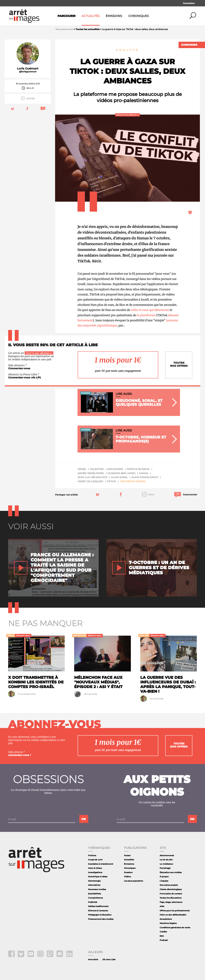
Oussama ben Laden (121, 473)
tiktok (111, 481)
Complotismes (95, 898)
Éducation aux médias (171, 872)
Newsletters (166, 919)
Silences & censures (98, 911)
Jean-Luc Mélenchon (92, 477)
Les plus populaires (133, 881)
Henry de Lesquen (90, 481)
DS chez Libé (109, 959)
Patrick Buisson (138, 469)
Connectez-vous (19, 368)
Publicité (93, 902)
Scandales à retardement (101, 864)
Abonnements (167, 855)
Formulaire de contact (171, 894)
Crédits (163, 932)
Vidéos (127, 877)
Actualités (91, 16)
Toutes (127, 855)
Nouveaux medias (133, 481)
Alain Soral (119, 477)
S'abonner (189, 45)
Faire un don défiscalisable (173, 915)
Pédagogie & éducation (100, 915)
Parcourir (66, 16)
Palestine (97, 469)
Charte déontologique (171, 889)
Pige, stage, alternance (171, 902)
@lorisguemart (28, 72)
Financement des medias (101, 919)
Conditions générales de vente (175, 928)
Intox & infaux (95, 868)
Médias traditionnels (98, 906)
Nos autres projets (169, 885)
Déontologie (94, 881)
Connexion (189, 3)
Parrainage (165, 868)
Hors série (93, 959)
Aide (162, 906)
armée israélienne (91, 473)
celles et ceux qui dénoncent (150, 310)
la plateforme (146, 315)
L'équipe (164, 881)
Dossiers (128, 872)
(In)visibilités (94, 894)
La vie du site (166, 860)
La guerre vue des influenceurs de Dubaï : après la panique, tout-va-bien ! (168, 684)
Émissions (114, 16)
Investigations (95, 872)
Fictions (92, 855)
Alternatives (94, 885)
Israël (82, 469)
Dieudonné (115, 469)
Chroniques (139, 16)
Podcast (164, 940)
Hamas (144, 473)
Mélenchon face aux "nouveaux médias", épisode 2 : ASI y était (98, 682)
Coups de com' (95, 860)
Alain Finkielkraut (145, 477)
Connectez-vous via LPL (25, 378)
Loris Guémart (28, 69)
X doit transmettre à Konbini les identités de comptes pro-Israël (36, 682)
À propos (164, 877)
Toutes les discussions (171, 898)
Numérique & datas (98, 877)
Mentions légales (168, 923)
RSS (162, 936)
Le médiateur (166, 864)
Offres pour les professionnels (175, 911)
